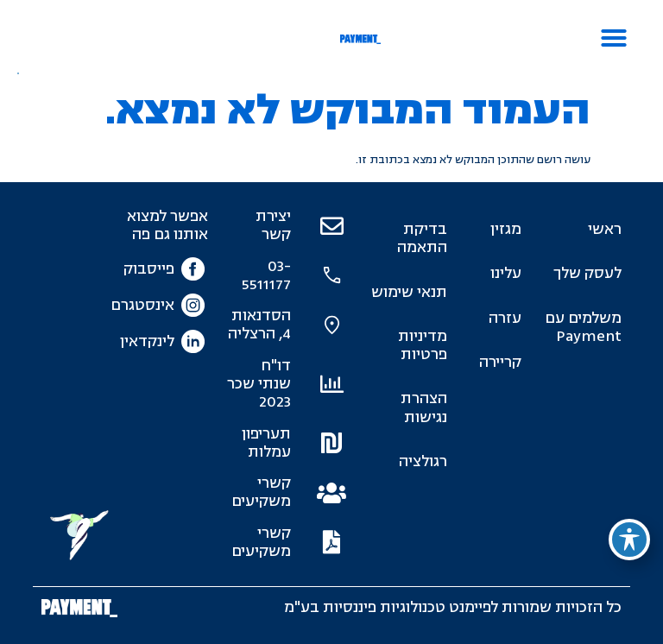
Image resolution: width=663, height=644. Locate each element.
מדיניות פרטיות (423, 345)
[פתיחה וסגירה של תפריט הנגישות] (629, 540)
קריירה (500, 362)
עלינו (506, 273)
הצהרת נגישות (424, 407)
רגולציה (423, 461)
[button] (614, 38)
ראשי (605, 229)
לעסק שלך (587, 273)
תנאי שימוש (409, 292)
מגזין (506, 229)
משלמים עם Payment (583, 327)
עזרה (505, 318)
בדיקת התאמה (422, 238)
